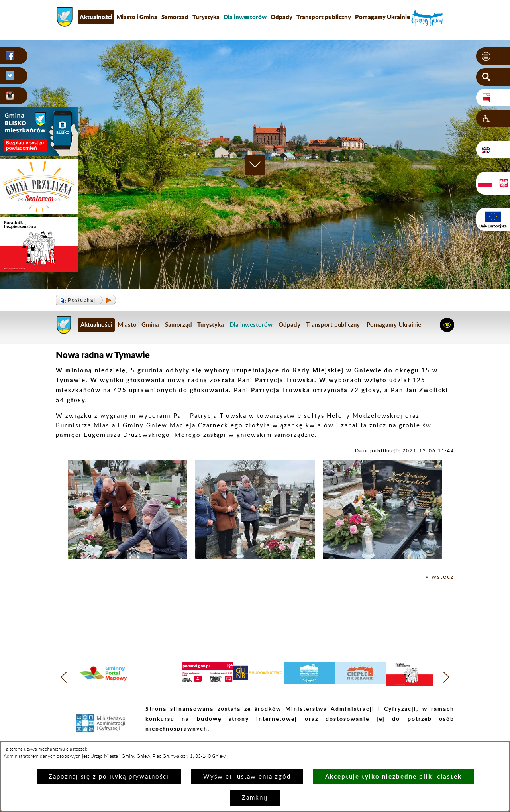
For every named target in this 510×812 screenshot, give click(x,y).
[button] (493, 56)
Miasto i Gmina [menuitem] (137, 17)
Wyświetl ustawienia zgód (247, 777)
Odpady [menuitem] (281, 17)
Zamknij (255, 798)
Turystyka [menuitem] (206, 17)
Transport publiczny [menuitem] (324, 17)
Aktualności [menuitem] (96, 17)
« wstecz (440, 577)
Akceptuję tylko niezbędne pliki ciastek (393, 776)
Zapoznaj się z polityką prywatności (109, 777)
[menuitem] (245, 17)
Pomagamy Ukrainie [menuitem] (382, 17)
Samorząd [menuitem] (175, 17)
